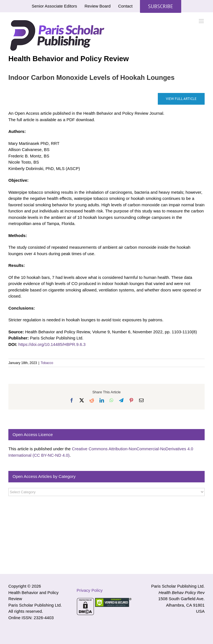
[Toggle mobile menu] (202, 21)
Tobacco (47, 363)
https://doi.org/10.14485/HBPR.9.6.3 (52, 344)
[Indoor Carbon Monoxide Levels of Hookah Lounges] (181, 99)
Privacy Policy (90, 590)
